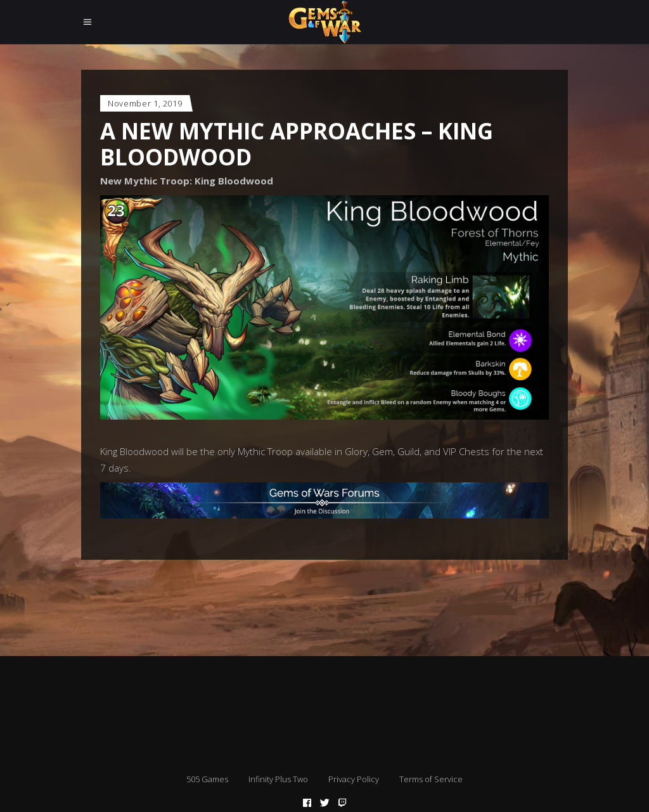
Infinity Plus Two (278, 779)
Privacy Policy (354, 779)
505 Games (207, 779)
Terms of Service (431, 779)
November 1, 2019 (145, 103)
